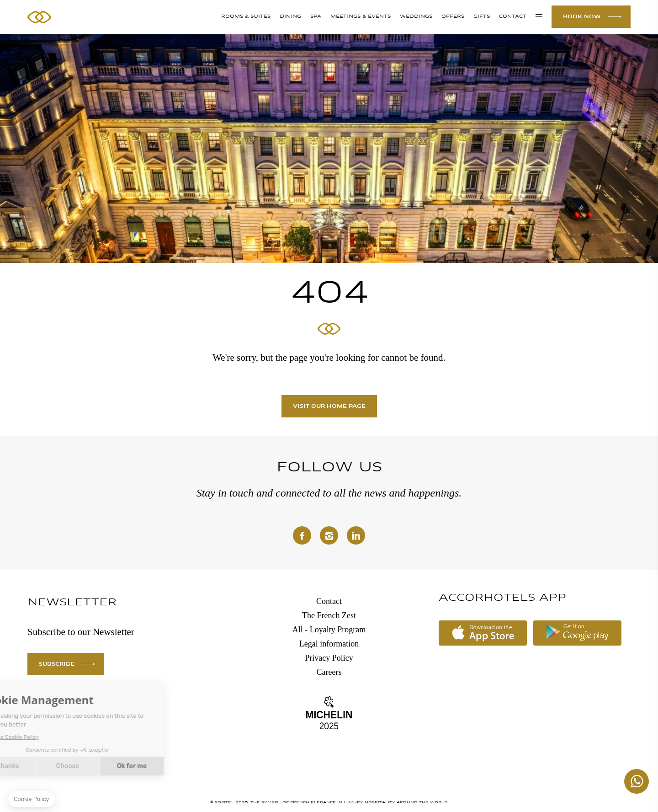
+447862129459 (637, 781)
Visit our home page (329, 406)
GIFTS (482, 17)
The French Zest (329, 615)
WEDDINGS (416, 17)
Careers (329, 672)
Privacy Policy (329, 658)
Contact (513, 17)
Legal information (329, 644)
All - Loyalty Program (329, 630)
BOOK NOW (582, 17)
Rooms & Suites (246, 17)
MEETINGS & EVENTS (361, 17)
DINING (290, 17)
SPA (316, 17)
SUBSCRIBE (57, 664)
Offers (453, 17)
